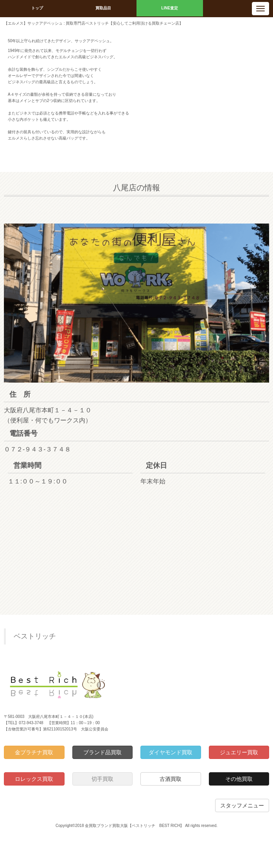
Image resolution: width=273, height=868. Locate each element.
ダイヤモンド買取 (171, 752)
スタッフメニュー (242, 805)
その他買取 (239, 779)
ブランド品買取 (102, 752)
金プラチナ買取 (34, 752)
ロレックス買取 (34, 779)
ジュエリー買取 (239, 752)
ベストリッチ (35, 636)
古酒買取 (171, 779)
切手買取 (102, 779)
